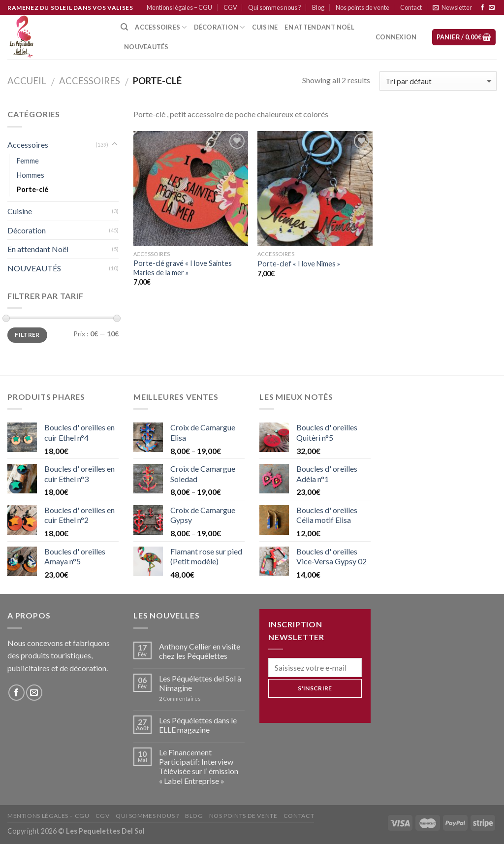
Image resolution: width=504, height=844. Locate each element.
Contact (411, 7)
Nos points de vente (362, 7)
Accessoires (161, 27)
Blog (318, 7)
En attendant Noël (319, 27)
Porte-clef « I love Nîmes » (299, 264)
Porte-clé (32, 189)
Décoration (27, 230)
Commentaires (180, 698)
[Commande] (438, 81)
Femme (28, 161)
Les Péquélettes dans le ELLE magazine (198, 725)
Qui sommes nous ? (275, 7)
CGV (230, 7)
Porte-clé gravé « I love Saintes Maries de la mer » (183, 268)
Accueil (27, 81)
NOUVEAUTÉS (34, 268)
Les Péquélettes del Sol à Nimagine (200, 683)
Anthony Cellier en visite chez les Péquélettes (200, 651)
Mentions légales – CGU (179, 7)
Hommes (31, 175)
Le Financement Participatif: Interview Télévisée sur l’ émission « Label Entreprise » (199, 766)
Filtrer (27, 335)
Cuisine (20, 211)
